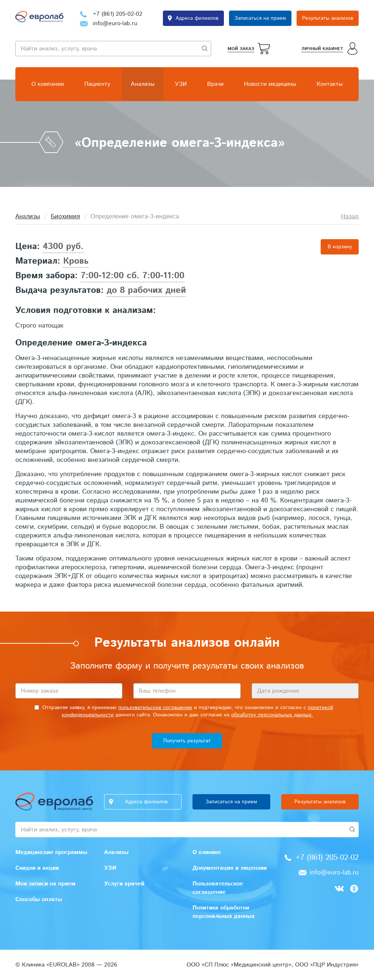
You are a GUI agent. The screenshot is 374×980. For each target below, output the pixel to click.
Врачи (215, 84)
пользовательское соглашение (155, 708)
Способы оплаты (39, 899)
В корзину (340, 247)
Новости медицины (270, 84)
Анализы (143, 84)
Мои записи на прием (45, 884)
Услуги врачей (124, 884)
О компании (48, 84)
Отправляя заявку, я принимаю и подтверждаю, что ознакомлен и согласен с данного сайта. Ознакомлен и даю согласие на (184, 711)
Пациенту (97, 84)
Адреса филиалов (197, 18)
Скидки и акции (37, 868)
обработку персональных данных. (272, 715)
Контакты (330, 84)
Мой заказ (241, 49)
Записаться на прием (260, 18)
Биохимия (65, 217)
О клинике (207, 852)
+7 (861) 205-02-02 (118, 14)
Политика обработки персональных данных (224, 912)
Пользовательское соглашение (218, 888)
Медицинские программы (51, 852)
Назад (350, 217)
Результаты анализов (328, 18)
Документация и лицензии (230, 868)
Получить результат (187, 741)
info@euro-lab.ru (115, 24)
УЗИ (181, 84)
